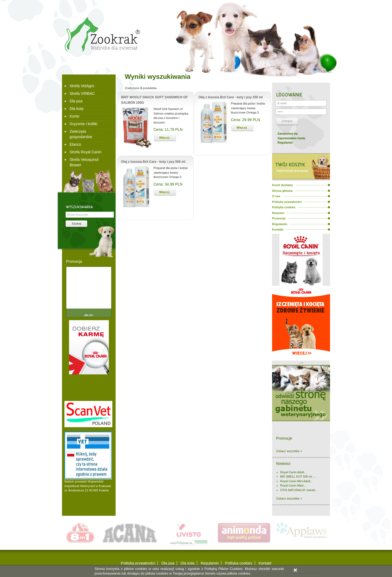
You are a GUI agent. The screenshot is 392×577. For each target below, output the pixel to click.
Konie (74, 116)
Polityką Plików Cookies (223, 569)
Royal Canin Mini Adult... (296, 481)
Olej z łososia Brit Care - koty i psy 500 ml (153, 162)
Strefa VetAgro (82, 86)
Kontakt (265, 563)
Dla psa (76, 101)
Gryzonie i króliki (84, 124)
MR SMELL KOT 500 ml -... (298, 476)
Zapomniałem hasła (291, 138)
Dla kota (76, 109)
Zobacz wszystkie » (289, 451)
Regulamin (285, 142)
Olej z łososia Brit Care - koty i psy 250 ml (231, 97)
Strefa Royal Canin (86, 152)
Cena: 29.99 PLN (245, 120)
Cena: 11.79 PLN (168, 129)
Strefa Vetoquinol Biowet (84, 162)
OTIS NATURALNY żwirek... (299, 490)
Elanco (75, 144)
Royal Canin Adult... (293, 472)
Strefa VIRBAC (82, 93)
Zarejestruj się (288, 134)
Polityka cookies (239, 563)
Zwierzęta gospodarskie (81, 134)
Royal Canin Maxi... (293, 485)
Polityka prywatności (138, 563)
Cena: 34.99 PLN (168, 184)
